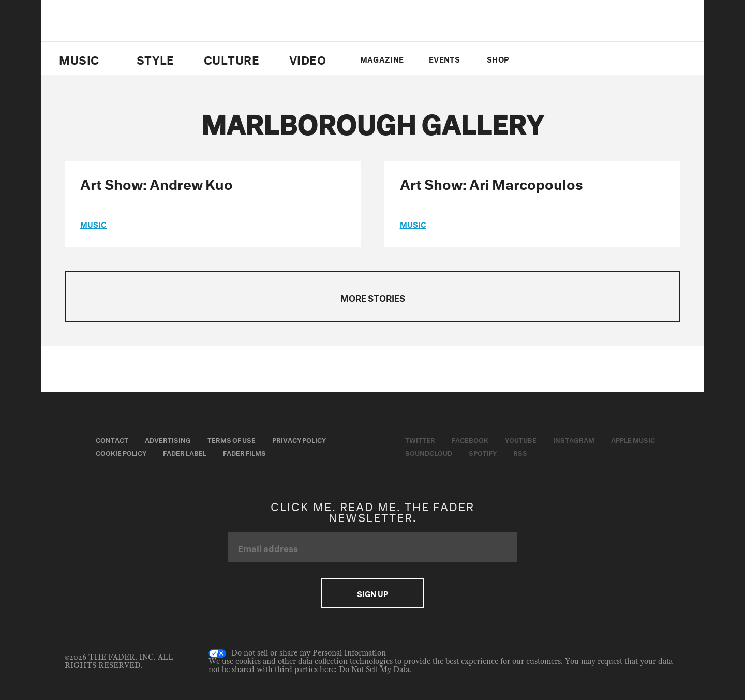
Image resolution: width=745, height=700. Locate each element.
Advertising (168, 439)
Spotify (483, 452)
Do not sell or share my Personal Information (297, 653)
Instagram (574, 439)
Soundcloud (429, 452)
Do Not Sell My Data (374, 670)
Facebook (470, 439)
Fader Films (244, 452)
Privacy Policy (299, 439)
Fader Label (185, 452)
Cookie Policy (121, 452)
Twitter (540, 58)
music (93, 224)
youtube (576, 58)
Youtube (521, 439)
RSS (520, 452)
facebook (558, 58)
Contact (112, 439)
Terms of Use (232, 439)
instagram (593, 58)
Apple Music (633, 439)
